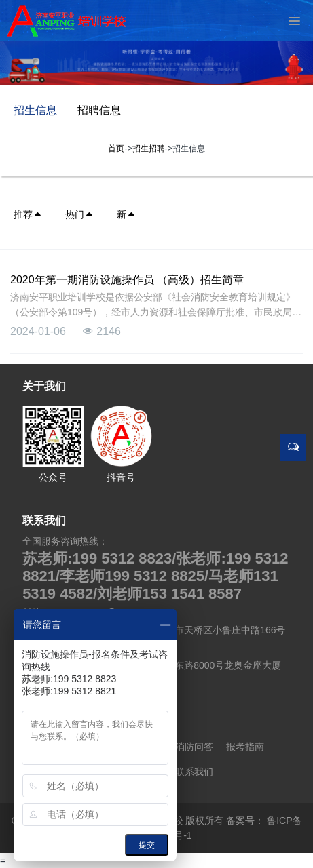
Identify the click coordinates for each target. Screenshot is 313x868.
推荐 (28, 214)
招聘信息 (99, 110)
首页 (116, 149)
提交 (147, 845)
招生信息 (35, 110)
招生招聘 (149, 149)
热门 (79, 214)
